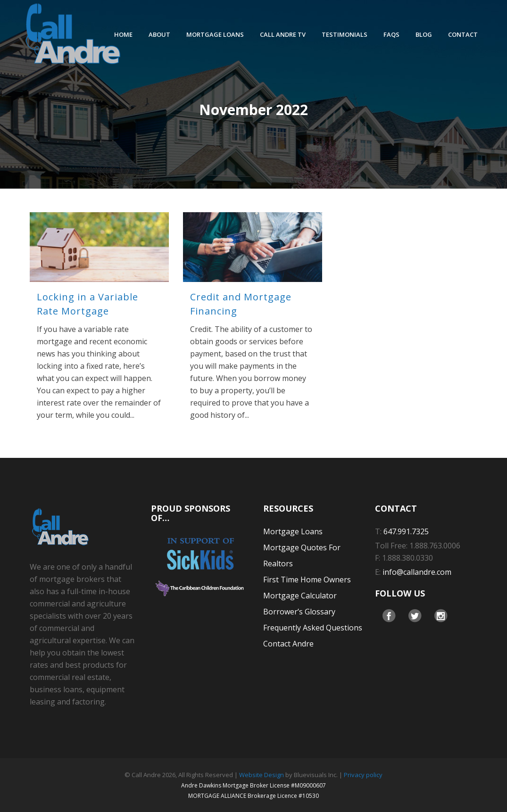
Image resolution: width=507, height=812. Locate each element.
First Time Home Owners (307, 580)
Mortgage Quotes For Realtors (302, 555)
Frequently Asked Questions (313, 628)
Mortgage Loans (293, 531)
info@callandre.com (417, 572)
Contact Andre (288, 644)
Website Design (262, 775)
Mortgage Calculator (300, 596)
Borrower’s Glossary (299, 612)
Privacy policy (363, 775)
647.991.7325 (406, 531)
